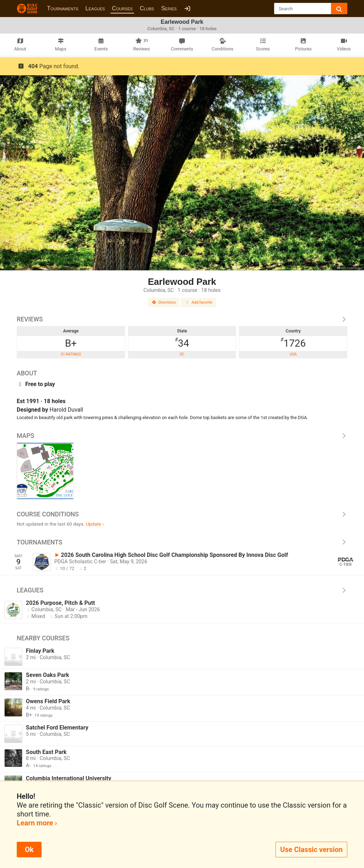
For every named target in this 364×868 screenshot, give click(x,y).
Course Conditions (182, 514)
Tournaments (63, 8)
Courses (122, 8)
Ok (29, 850)
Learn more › (37, 823)
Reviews (182, 319)
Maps (182, 436)
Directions (164, 302)
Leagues (95, 8)
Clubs (147, 8)
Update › (95, 524)
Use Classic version (311, 850)
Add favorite (199, 302)
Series (169, 8)
